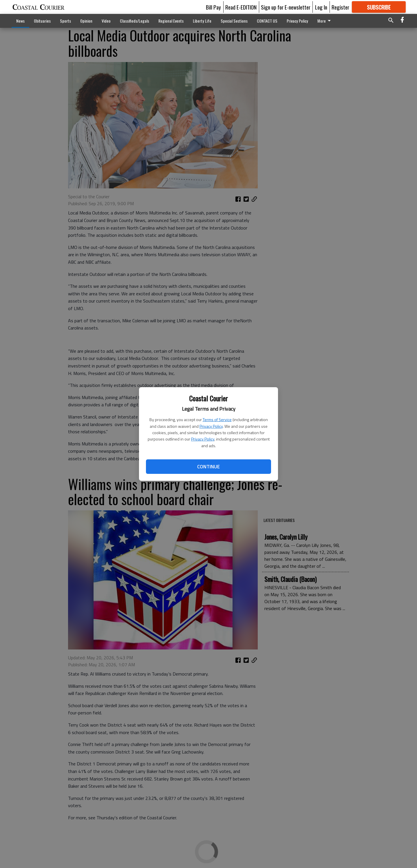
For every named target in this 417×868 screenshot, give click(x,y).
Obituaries (42, 21)
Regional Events (171, 21)
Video (106, 21)
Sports (65, 21)
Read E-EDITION (241, 7)
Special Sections (234, 21)
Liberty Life (202, 21)
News (20, 21)
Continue (208, 467)
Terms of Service (217, 420)
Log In (321, 7)
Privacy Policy (211, 426)
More (325, 21)
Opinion (86, 21)
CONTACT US (267, 21)
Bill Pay (213, 7)
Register (340, 7)
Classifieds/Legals (135, 21)
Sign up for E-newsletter (286, 7)
